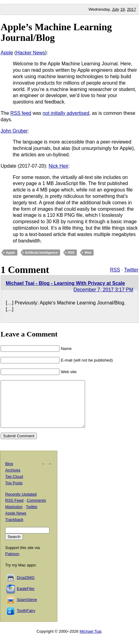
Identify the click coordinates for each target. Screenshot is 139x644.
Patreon (12, 563)
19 (122, 9)
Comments (36, 509)
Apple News (16, 522)
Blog (9, 473)
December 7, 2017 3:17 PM (103, 290)
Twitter (131, 270)
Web (88, 253)
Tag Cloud (14, 486)
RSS (71, 253)
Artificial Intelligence (41, 253)
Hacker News (31, 53)
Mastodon (14, 516)
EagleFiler (26, 598)
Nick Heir (58, 166)
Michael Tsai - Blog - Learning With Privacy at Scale (65, 283)
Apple (7, 53)
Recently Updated (21, 503)
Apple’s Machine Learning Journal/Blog (56, 32)
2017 (132, 9)
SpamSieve (27, 609)
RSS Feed (14, 509)
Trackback (14, 529)
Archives (13, 479)
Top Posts (14, 492)
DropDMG (26, 587)
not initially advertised (66, 113)
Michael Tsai (90, 640)
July (116, 9)
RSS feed (21, 113)
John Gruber (14, 131)
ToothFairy (26, 620)
